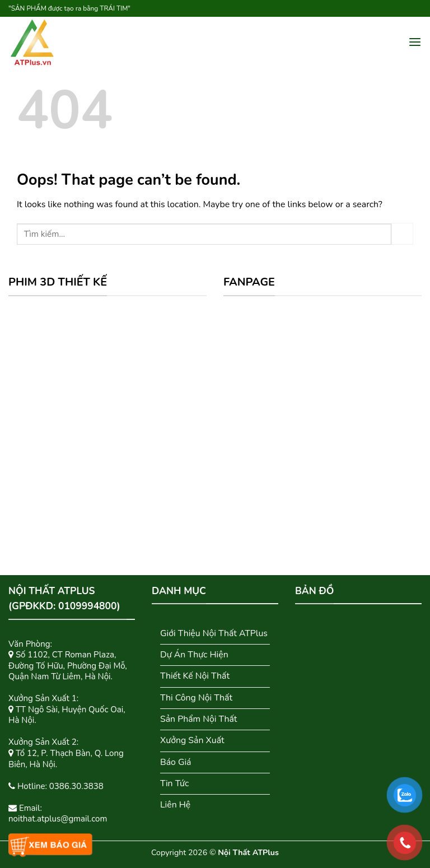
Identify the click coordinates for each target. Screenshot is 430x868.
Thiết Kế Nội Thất (195, 676)
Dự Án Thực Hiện (194, 655)
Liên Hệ (175, 805)
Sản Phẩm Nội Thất (198, 719)
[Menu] (415, 42)
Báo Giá (176, 762)
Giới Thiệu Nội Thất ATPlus (214, 633)
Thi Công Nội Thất (196, 698)
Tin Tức (174, 783)
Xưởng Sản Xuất (192, 740)
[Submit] (402, 234)
